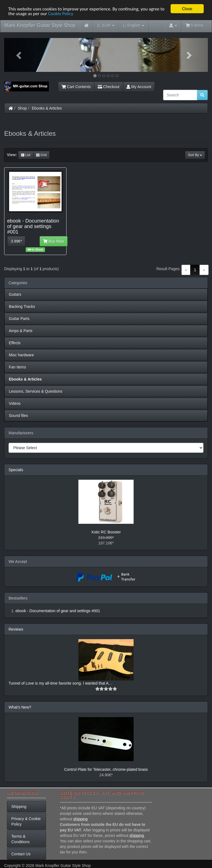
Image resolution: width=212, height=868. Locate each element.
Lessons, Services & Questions (36, 391)
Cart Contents (76, 87)
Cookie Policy (61, 13)
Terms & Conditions (20, 839)
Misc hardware (21, 355)
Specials (16, 470)
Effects (15, 343)
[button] (19, 55)
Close (187, 9)
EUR (106, 25)
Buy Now (54, 241)
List (26, 155)
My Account (139, 87)
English (133, 25)
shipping (80, 819)
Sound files (18, 416)
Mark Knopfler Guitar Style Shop (40, 25)
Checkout (109, 87)
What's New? (20, 707)
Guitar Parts (19, 319)
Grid (41, 155)
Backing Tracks (22, 306)
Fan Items (17, 367)
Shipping (19, 807)
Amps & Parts (21, 331)
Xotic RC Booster (106, 532)
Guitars (15, 294)
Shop (22, 108)
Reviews (16, 629)
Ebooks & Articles (47, 108)
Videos (15, 403)
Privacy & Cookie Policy (26, 821)
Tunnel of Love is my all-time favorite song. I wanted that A (59, 683)
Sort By (195, 155)
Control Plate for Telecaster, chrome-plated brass (106, 769)
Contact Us (21, 854)
